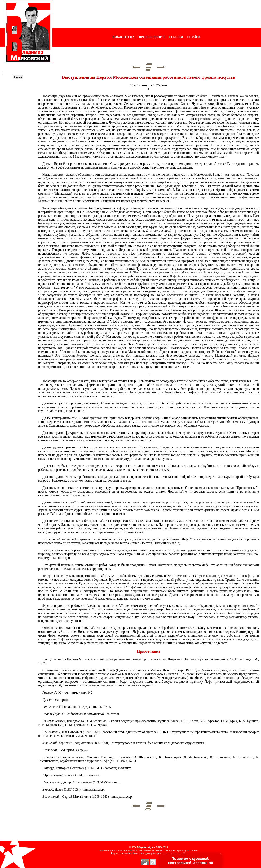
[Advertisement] (157, 14)
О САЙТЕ (194, 37)
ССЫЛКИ (176, 37)
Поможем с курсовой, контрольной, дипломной (190, 861)
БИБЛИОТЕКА (123, 37)
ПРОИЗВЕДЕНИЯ (152, 37)
